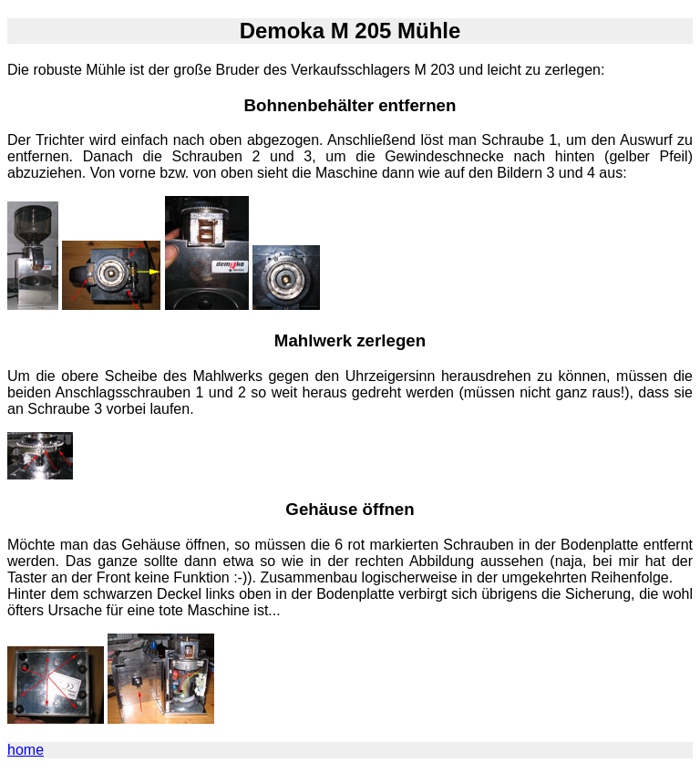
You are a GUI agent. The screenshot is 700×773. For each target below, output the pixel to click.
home (26, 750)
